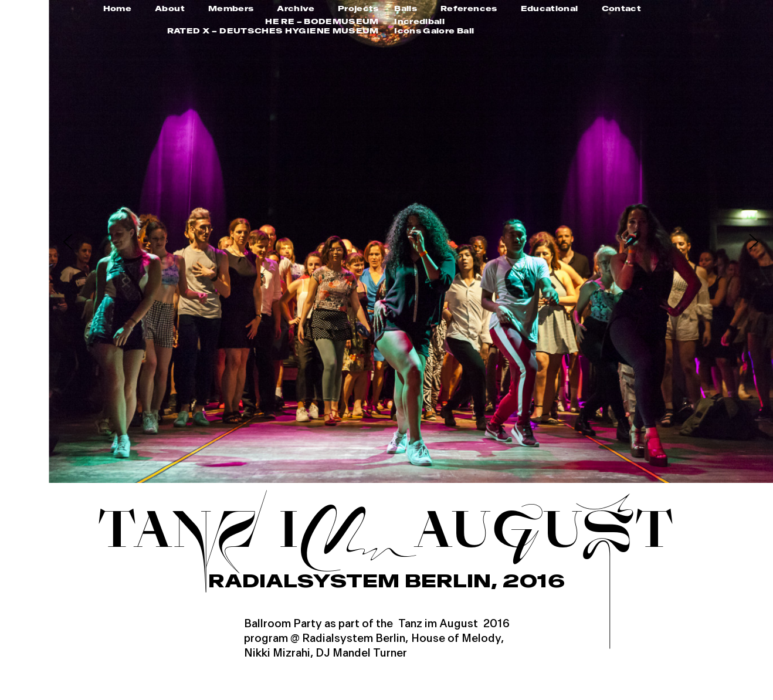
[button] (68, 241)
